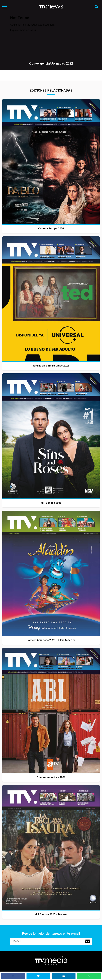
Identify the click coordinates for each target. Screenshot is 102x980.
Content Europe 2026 (51, 229)
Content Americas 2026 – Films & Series (51, 640)
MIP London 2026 (51, 503)
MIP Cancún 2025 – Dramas (51, 914)
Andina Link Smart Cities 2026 (51, 366)
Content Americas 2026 (51, 777)
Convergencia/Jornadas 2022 (51, 63)
